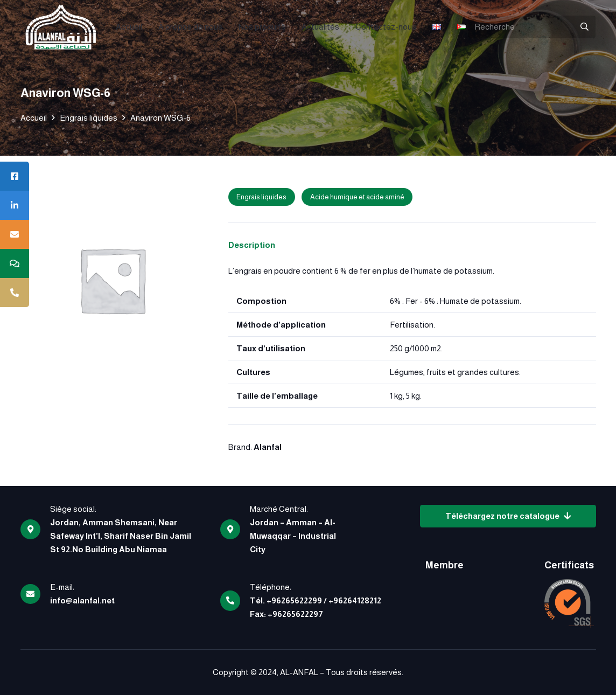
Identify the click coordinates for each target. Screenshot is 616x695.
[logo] (61, 27)
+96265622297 (295, 614)
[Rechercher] (584, 27)
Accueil (34, 118)
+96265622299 (294, 600)
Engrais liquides (89, 118)
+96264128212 (355, 600)
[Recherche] (532, 27)
